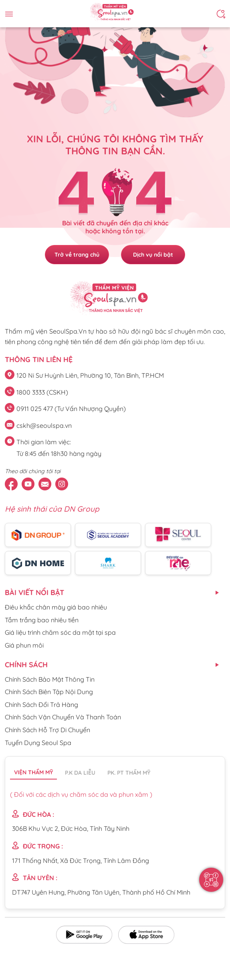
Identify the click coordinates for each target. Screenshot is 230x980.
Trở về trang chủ (77, 255)
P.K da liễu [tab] (80, 773)
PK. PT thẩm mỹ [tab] (129, 773)
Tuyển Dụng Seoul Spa (38, 743)
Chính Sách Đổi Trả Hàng (41, 705)
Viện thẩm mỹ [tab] (33, 772)
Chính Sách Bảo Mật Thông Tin (50, 679)
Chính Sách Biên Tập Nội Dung (49, 692)
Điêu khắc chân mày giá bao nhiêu (56, 607)
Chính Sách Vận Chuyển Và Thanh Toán (63, 717)
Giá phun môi (24, 645)
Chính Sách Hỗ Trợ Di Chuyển (47, 730)
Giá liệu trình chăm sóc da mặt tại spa (60, 632)
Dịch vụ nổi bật (153, 255)
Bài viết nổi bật (34, 592)
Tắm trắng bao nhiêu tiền (42, 620)
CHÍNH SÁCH (26, 665)
